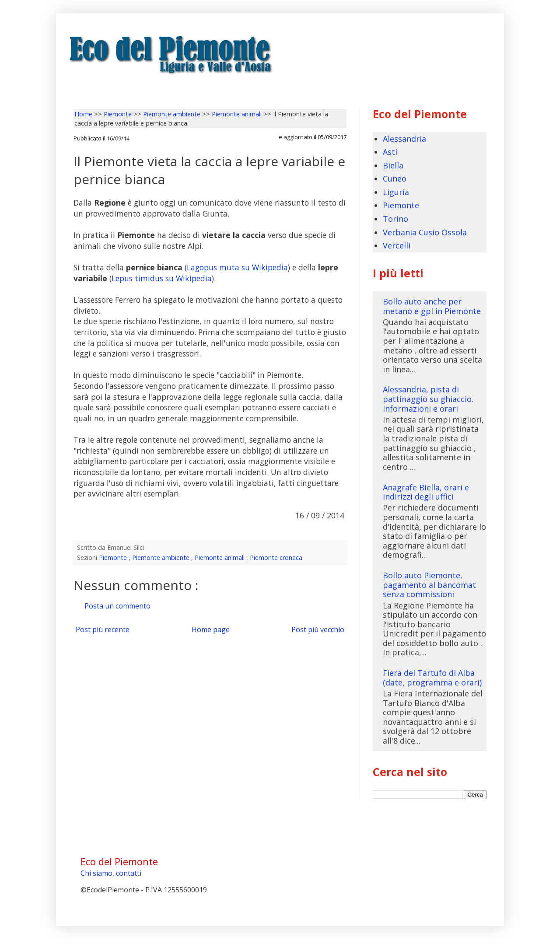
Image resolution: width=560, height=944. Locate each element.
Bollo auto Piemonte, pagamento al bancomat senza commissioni (429, 585)
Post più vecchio (318, 629)
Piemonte (114, 558)
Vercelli (397, 245)
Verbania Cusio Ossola (425, 232)
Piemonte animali (220, 558)
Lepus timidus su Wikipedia (162, 278)
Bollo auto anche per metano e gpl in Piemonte (432, 306)
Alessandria (404, 139)
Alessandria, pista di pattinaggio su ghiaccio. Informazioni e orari (428, 399)
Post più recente (103, 629)
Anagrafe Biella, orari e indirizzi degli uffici (426, 492)
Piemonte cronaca (276, 558)
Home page (211, 629)
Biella (393, 165)
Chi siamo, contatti (111, 873)
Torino (395, 219)
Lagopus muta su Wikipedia (237, 267)
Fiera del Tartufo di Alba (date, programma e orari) (432, 678)
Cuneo (395, 178)
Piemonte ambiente (162, 558)
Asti (390, 152)
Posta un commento (117, 606)
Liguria (396, 192)
